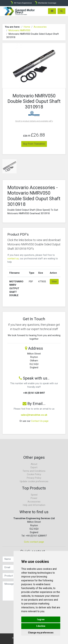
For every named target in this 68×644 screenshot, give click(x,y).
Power (34, 498)
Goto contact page (34, 542)
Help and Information (34, 505)
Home (27, 27)
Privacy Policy (34, 478)
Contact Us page (40, 421)
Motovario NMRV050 (19, 30)
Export (34, 467)
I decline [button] (41, 626)
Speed (34, 495)
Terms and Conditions (34, 471)
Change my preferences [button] (41, 633)
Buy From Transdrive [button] (34, 144)
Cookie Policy (34, 474)
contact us (13, 259)
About (34, 464)
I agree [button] (41, 619)
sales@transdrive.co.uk (34, 415)
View (54, 282)
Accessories (40, 27)
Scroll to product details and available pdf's (34, 121)
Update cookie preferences (34, 481)
